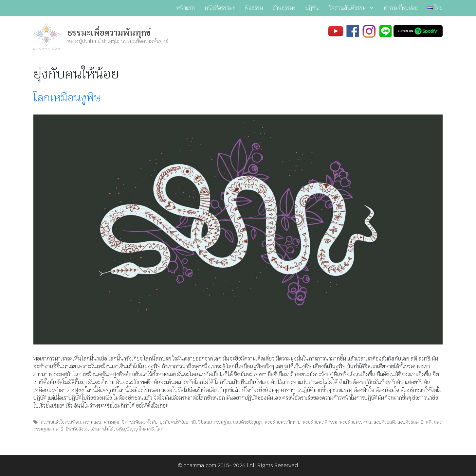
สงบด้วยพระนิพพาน (283, 422)
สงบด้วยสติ (384, 422)
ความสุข (111, 422)
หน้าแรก (186, 8)
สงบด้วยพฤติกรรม (320, 422)
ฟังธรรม (254, 8)
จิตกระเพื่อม (133, 422)
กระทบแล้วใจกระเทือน (61, 422)
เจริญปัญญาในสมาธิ (135, 429)
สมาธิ (58, 429)
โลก (160, 429)
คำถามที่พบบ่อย (401, 8)
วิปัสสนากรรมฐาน (214, 422)
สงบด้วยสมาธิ (410, 422)
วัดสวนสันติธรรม (354, 8)
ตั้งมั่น (152, 422)
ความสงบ (92, 422)
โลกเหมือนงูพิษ (67, 98)
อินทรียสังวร (77, 429)
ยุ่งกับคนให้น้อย (174, 422)
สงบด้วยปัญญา (248, 422)
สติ (429, 422)
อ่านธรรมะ (284, 8)
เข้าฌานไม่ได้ (102, 429)
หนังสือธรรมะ (220, 8)
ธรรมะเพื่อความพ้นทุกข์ (109, 33)
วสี (193, 422)
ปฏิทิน (312, 8)
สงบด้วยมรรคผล (355, 422)
